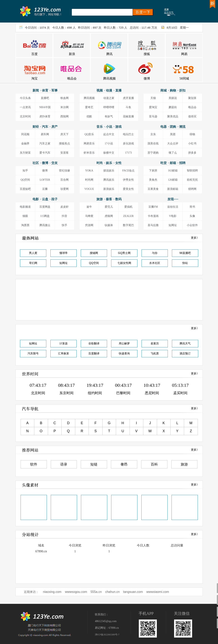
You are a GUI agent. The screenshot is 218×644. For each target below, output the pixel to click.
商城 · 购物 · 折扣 (173, 90)
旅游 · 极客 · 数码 (109, 199)
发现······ (173, 199)
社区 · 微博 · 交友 (45, 163)
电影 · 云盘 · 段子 (45, 199)
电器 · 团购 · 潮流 (173, 127)
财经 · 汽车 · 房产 (45, 127)
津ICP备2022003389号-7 (107, 635)
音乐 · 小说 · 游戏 (109, 127)
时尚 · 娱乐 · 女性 (109, 163)
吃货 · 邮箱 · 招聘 (173, 163)
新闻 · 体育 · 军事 (45, 90)
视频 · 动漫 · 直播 (109, 90)
